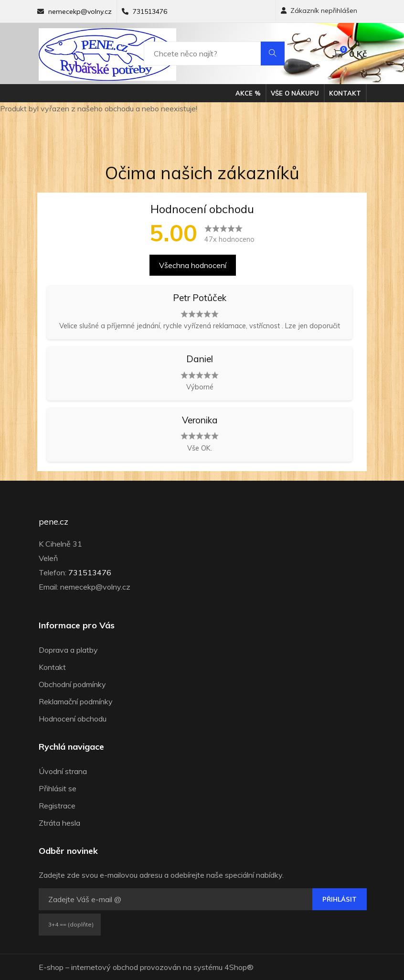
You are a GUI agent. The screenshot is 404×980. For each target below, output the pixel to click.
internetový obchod (105, 967)
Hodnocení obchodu (73, 719)
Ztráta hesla (59, 823)
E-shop (51, 967)
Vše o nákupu (295, 93)
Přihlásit (340, 899)
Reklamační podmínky (76, 701)
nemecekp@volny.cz (80, 11)
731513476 (150, 11)
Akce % (248, 93)
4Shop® (239, 967)
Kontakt (345, 93)
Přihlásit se (58, 788)
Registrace (57, 806)
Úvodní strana (63, 771)
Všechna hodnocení (193, 265)
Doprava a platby (68, 650)
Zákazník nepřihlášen (319, 11)
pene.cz (53, 522)
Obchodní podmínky (72, 684)
